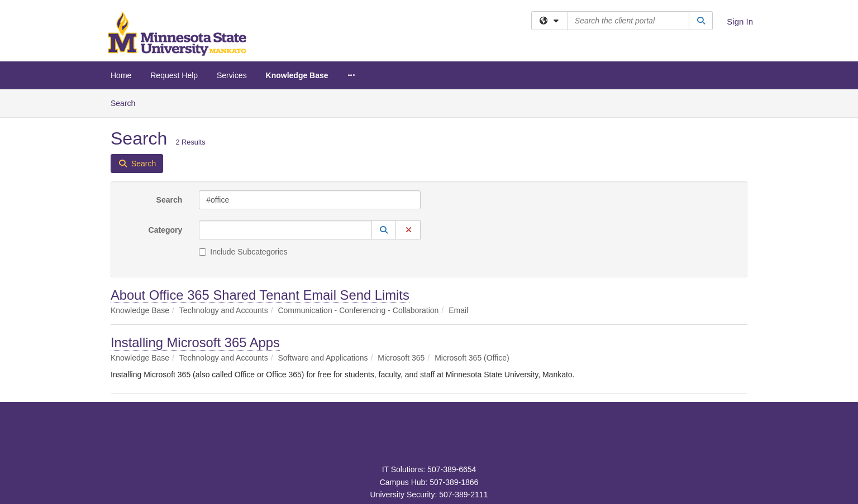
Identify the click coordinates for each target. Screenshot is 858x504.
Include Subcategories (243, 252)
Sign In (740, 21)
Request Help (174, 75)
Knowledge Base (297, 75)
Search (127, 102)
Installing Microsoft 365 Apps (195, 342)
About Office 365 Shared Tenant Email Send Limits (260, 295)
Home (121, 75)
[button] (384, 230)
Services (232, 75)
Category (166, 230)
